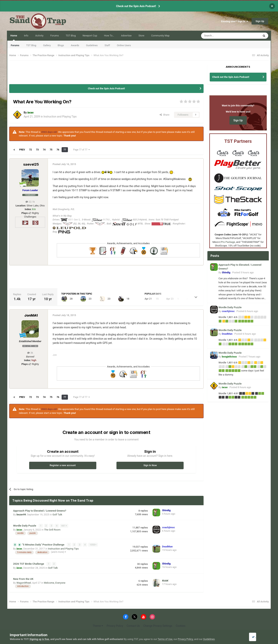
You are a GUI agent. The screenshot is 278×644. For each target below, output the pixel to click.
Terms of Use (165, 639)
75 (51, 150)
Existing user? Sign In (234, 21)
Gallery (47, 45)
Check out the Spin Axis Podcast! (136, 6)
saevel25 (31, 164)
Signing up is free (39, 639)
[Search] (221, 36)
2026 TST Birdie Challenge (29, 563)
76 (58, 150)
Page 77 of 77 (81, 150)
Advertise (126, 36)
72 (31, 150)
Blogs (61, 45)
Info (26, 36)
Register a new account (63, 465)
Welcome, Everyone (55, 582)
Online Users (124, 45)
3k (30, 353)
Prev (22, 150)
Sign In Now (150, 465)
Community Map (160, 36)
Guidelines (92, 45)
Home (14, 37)
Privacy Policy (115, 625)
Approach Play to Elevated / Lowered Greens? (40, 511)
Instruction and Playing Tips (60, 117)
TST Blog (31, 45)
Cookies (181, 625)
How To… (109, 36)
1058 (93, 545)
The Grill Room (52, 529)
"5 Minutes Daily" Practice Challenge (44, 544)
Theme (98, 625)
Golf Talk (57, 515)
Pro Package (228, 242)
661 (64, 526)
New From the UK (23, 578)
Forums (15, 45)
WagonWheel (24, 582)
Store (141, 36)
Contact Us (133, 625)
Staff (107, 45)
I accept (257, 637)
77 (65, 150)
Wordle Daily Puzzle (25, 525)
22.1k (30, 202)
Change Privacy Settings (158, 625)
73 (37, 150)
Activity (39, 36)
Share (165, 115)
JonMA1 (31, 315)
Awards (75, 45)
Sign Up (260, 21)
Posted (243, 272)
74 (44, 150)
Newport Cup (90, 36)
